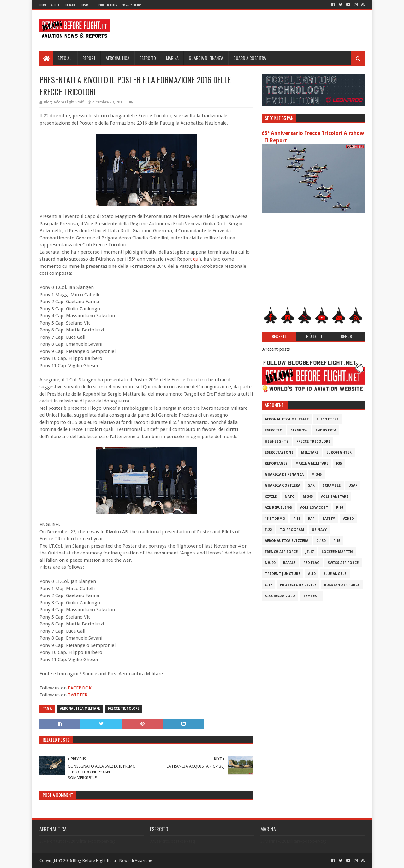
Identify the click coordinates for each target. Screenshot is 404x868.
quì (196, 259)
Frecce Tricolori (123, 709)
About (55, 5)
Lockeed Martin (337, 552)
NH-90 (270, 563)
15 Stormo (275, 519)
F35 (339, 463)
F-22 (268, 530)
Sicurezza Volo (280, 596)
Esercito (148, 58)
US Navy (319, 530)
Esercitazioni (279, 452)
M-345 (308, 497)
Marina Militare (312, 463)
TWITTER (78, 695)
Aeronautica (118, 58)
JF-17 (310, 552)
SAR (311, 486)
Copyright (87, 5)
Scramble (332, 486)
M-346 (317, 475)
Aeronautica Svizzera (287, 541)
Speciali (65, 58)
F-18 (297, 519)
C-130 (321, 541)
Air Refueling (278, 508)
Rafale (289, 563)
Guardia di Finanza (206, 58)
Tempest (311, 596)
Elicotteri (327, 419)
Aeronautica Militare (80, 709)
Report (89, 58)
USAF (353, 486)
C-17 (268, 585)
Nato (290, 497)
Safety (329, 519)
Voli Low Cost (314, 508)
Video (348, 519)
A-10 (312, 574)
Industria (326, 430)
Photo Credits (108, 5)
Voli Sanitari (334, 497)
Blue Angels (335, 574)
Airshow (299, 430)
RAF (311, 519)
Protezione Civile (298, 585)
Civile (271, 497)
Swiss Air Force (343, 563)
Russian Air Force (342, 585)
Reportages (276, 463)
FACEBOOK (80, 688)
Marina (172, 58)
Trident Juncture (282, 574)
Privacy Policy (131, 5)
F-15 (337, 541)
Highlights (277, 441)
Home (43, 5)
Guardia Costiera (250, 58)
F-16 (340, 508)
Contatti (69, 5)
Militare (310, 452)
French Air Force (281, 552)
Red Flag (312, 563)
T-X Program (292, 530)
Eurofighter (339, 452)
